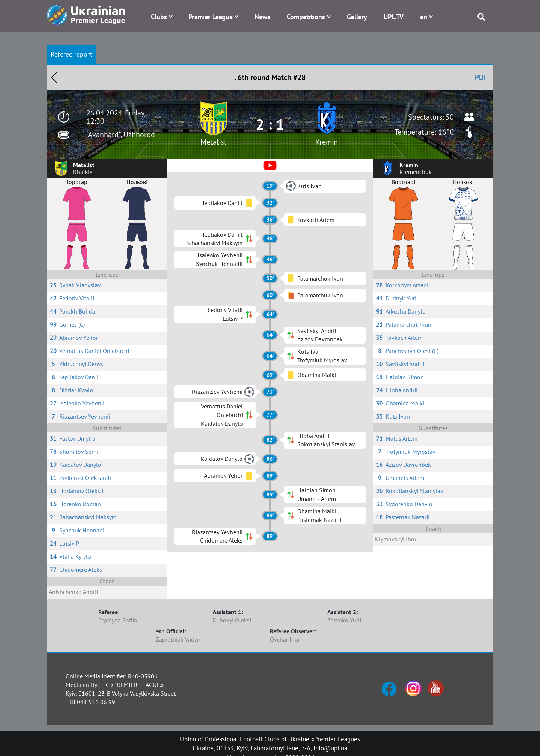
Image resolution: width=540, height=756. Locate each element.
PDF (481, 77)
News (262, 17)
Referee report (71, 54)
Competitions (306, 17)
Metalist (214, 142)
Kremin (327, 142)
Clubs (159, 17)
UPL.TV (394, 17)
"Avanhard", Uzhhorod (121, 135)
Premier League (211, 17)
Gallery (357, 17)
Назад (54, 77)
